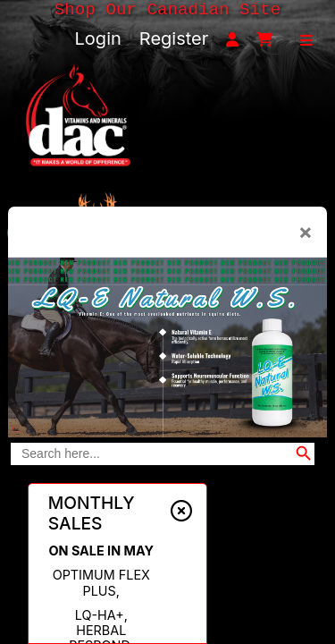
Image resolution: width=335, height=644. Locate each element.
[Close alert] (181, 512)
